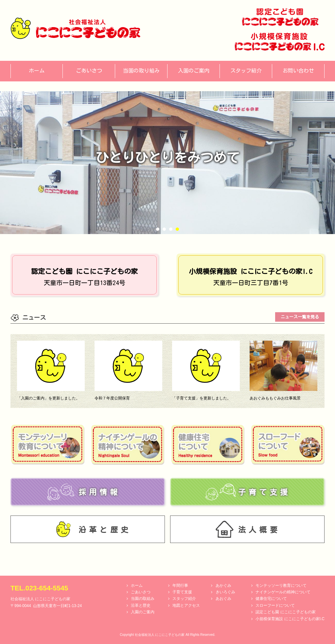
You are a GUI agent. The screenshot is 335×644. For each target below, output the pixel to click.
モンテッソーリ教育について (281, 585)
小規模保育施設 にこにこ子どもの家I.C (290, 619)
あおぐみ (223, 599)
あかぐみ (223, 585)
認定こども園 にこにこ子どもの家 (285, 612)
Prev (9, 162)
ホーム (137, 585)
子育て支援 (182, 592)
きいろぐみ (225, 592)
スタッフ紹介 (184, 599)
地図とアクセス (186, 605)
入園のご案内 (143, 612)
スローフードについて (275, 605)
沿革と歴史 (141, 605)
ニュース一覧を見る (300, 317)
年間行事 (180, 585)
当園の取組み (143, 599)
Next (326, 162)
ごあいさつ (141, 592)
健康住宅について (271, 599)
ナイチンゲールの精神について (283, 592)
